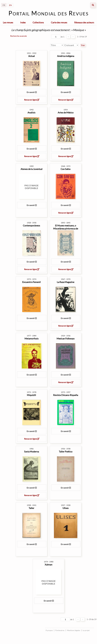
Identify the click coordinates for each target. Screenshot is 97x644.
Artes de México (66, 113)
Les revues (8, 22)
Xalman (48, 565)
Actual (32, 56)
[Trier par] (57, 45)
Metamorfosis (32, 339)
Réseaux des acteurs (84, 22)
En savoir (32, 92)
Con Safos (66, 169)
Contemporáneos (31, 226)
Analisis (31, 113)
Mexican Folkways (66, 339)
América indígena (66, 56)
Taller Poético (66, 452)
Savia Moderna (32, 452)
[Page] (56, 37)
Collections (38, 22)
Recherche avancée (19, 36)
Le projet (86, 630)
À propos (49, 630)
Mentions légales (74, 630)
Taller (31, 508)
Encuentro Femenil (31, 282)
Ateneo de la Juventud (31, 169)
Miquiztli (31, 395)
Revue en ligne (32, 100)
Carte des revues (59, 22)
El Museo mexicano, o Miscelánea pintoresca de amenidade (66, 229)
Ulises (66, 508)
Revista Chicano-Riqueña (66, 395)
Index (23, 22)
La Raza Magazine (66, 282)
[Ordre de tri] (71, 45)
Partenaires (60, 630)
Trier (83, 45)
